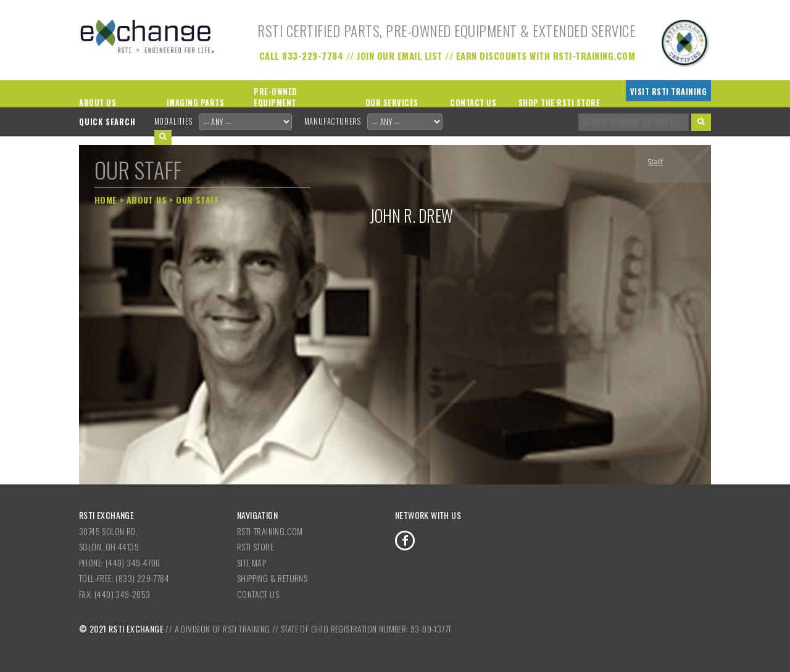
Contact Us (473, 103)
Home (106, 200)
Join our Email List (400, 56)
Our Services (392, 103)
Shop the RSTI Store (559, 103)
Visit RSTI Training (669, 92)
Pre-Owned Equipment (276, 97)
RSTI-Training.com (270, 531)
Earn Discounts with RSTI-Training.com (546, 56)
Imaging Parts (196, 103)
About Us (98, 103)
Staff (655, 162)
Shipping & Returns (272, 578)
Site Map (252, 562)
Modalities (173, 121)
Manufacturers (333, 121)
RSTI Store (255, 546)
